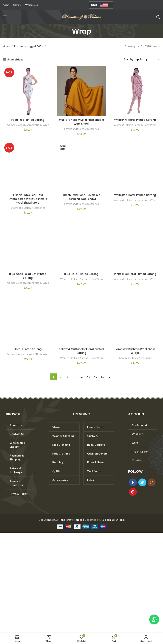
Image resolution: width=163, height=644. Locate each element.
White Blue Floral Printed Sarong (135, 274)
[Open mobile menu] (5, 17)
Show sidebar (16, 59)
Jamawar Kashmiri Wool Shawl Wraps (135, 351)
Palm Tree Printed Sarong (28, 120)
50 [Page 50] (103, 377)
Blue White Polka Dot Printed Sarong (28, 276)
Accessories (92, 129)
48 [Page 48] (89, 377)
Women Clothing (15, 125)
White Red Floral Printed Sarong (135, 195)
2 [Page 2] (60, 377)
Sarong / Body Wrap (38, 125)
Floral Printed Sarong (28, 349)
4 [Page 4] (74, 377)
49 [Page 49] (96, 377)
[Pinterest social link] (133, 492)
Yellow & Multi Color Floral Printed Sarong (81, 351)
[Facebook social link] (133, 482)
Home (7, 46)
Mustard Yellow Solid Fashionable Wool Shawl (81, 122)
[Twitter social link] (142, 482)
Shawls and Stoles (74, 129)
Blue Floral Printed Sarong (81, 274)
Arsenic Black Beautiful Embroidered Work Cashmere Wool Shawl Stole (28, 199)
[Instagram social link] (152, 482)
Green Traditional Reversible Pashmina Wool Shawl (81, 197)
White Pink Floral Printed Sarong (135, 120)
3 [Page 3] (67, 377)
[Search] (158, 17)
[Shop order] (142, 60)
